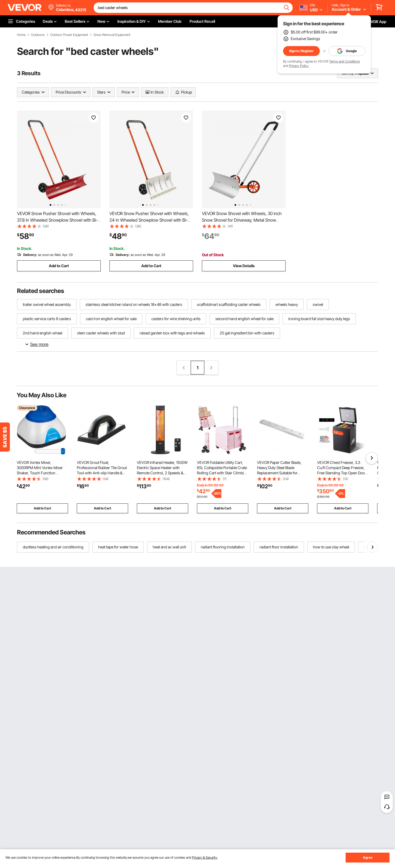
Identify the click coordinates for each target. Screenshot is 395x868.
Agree (368, 857)
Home (21, 35)
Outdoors (38, 35)
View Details (244, 266)
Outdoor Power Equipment (69, 35)
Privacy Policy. (299, 66)
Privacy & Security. (205, 857)
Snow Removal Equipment (112, 35)
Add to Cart (59, 266)
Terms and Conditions (345, 61)
